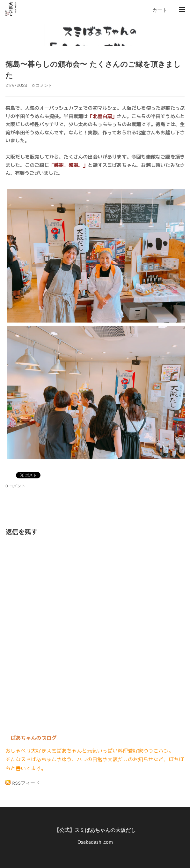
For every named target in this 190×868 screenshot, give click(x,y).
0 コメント (42, 85)
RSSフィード (26, 783)
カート (160, 10)
